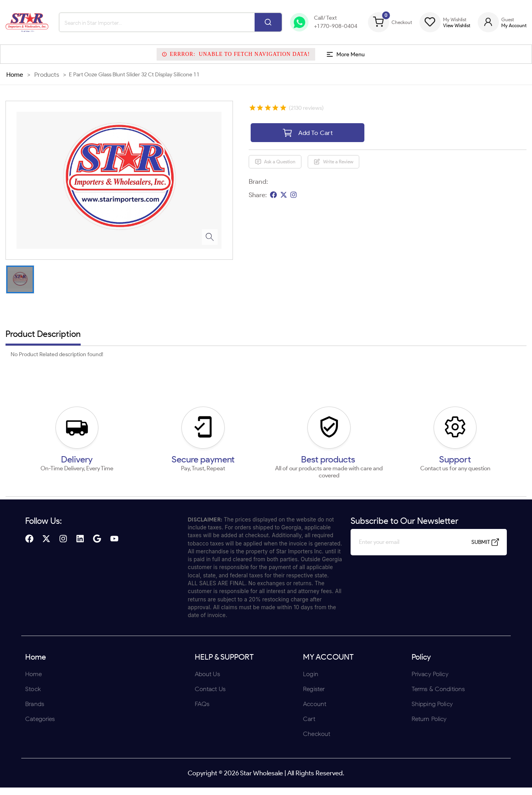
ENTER (224, 449)
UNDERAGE (308, 449)
